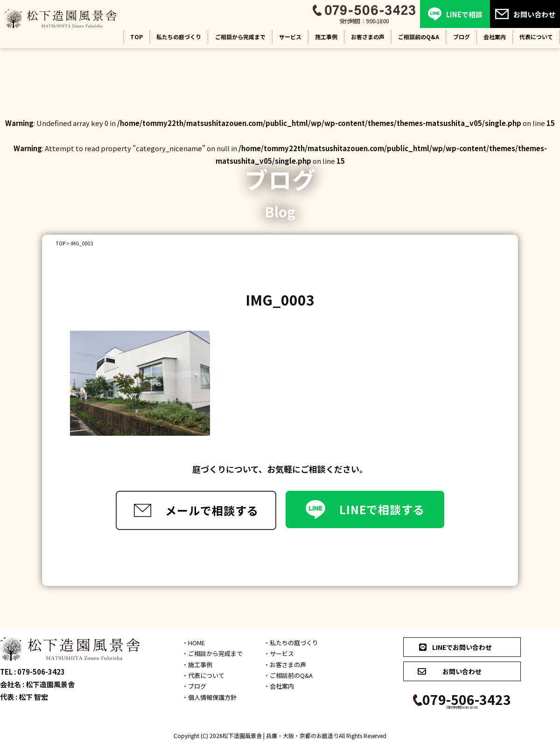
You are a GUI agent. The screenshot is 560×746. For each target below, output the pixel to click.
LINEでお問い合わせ (455, 647)
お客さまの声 (368, 37)
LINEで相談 (455, 14)
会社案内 (495, 37)
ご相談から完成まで (240, 37)
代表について (206, 675)
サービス (290, 37)
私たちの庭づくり (179, 37)
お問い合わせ (525, 14)
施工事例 (326, 37)
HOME (196, 643)
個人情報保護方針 (212, 697)
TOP (136, 37)
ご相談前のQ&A (419, 37)
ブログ (462, 37)
